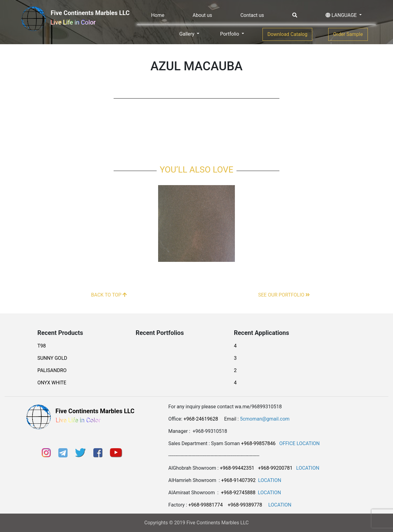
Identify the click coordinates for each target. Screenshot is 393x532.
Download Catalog (287, 34)
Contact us (252, 15)
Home (158, 15)
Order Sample (348, 34)
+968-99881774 (205, 505)
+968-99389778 (245, 505)
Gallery (187, 34)
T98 (42, 346)
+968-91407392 (238, 480)
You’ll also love (196, 170)
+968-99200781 (275, 468)
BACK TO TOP (109, 295)
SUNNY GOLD (52, 358)
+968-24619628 (201, 419)
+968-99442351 (237, 468)
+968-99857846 (258, 443)
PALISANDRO (52, 370)
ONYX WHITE (52, 383)
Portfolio (230, 34)
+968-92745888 (238, 493)
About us (202, 15)
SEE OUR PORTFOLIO (284, 295)
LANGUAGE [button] (342, 15)
